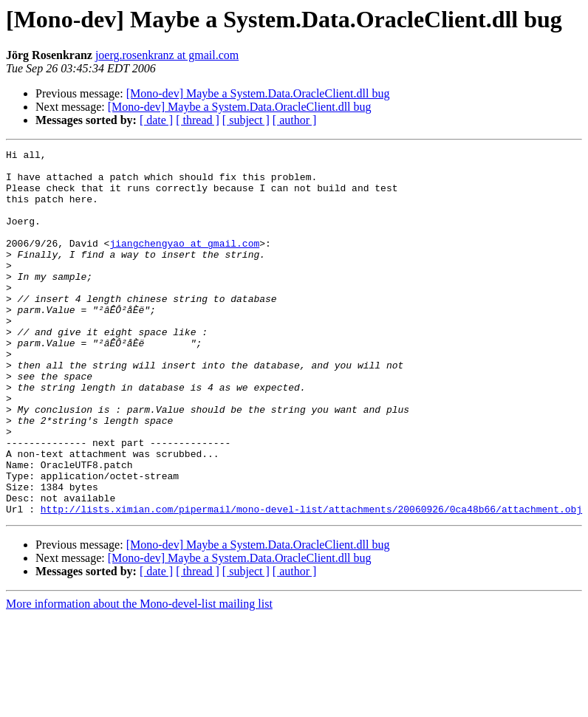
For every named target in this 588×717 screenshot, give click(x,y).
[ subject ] (246, 120)
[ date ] (156, 120)
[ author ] (295, 120)
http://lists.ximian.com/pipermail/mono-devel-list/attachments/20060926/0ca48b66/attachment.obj (311, 582)
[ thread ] (198, 120)
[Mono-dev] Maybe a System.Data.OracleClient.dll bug (258, 93)
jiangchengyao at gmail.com (184, 263)
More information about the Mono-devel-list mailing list (139, 677)
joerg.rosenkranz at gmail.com (167, 55)
